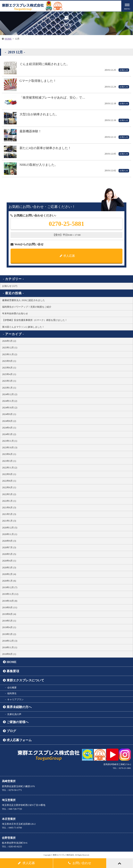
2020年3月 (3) (9, 568)
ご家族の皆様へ (18, 722)
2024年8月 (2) (9, 421)
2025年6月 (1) (9, 368)
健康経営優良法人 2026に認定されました (24, 300)
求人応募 (67, 256)
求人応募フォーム (19, 740)
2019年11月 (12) (10, 594)
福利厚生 (12, 693)
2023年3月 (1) (9, 461)
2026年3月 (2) (9, 341)
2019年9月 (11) (10, 608)
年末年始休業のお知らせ (15, 313)
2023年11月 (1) (10, 441)
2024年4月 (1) (9, 428)
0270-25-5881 (66, 224)
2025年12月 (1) (10, 348)
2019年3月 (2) (9, 634)
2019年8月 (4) (9, 614)
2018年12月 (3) (10, 641)
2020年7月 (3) (9, 547)
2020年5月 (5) (9, 554)
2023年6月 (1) (9, 454)
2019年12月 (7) (10, 587)
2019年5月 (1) (9, 621)
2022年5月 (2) (9, 494)
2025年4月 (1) (9, 374)
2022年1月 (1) (9, 501)
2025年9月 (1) (9, 361)
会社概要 (12, 688)
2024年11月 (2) (10, 401)
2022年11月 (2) (10, 468)
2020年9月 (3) (9, 541)
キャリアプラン (15, 699)
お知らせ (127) (10, 286)
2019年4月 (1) (9, 627)
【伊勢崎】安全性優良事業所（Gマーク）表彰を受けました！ (35, 320)
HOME (8, 39)
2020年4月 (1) (9, 561)
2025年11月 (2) (10, 354)
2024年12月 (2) (10, 394)
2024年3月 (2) (9, 434)
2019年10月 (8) (10, 601)
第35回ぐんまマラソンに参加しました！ (23, 327)
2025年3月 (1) (9, 381)
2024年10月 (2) (10, 408)
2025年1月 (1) (9, 388)
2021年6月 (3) (9, 508)
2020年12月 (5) (10, 528)
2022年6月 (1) (9, 487)
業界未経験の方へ (19, 707)
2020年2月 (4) (9, 574)
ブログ (11, 731)
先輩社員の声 (14, 714)
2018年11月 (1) (10, 647)
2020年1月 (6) (9, 581)
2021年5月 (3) (9, 514)
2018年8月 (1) (9, 654)
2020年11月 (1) (10, 534)
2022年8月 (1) (9, 481)
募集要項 (13, 671)
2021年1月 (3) (9, 521)
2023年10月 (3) (10, 448)
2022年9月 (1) (9, 474)
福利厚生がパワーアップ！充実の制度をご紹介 (27, 307)
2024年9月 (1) (9, 414)
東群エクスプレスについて (25, 680)
